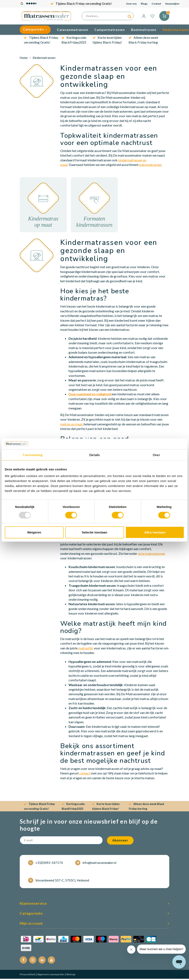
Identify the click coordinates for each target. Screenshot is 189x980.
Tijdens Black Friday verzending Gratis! (81, 3)
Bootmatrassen (144, 31)
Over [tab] (156, 455)
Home (24, 59)
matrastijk (86, 649)
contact (85, 774)
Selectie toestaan (95, 532)
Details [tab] (95, 455)
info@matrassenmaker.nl (96, 864)
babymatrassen (150, 166)
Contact (156, 4)
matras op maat (71, 425)
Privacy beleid (27, 976)
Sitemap (71, 976)
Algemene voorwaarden (50, 976)
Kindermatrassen (44, 59)
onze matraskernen (152, 555)
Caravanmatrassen (72, 31)
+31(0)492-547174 (45, 864)
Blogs (144, 4)
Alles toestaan (155, 532)
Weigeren (34, 532)
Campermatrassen (110, 31)
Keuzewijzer (172, 4)
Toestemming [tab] (33, 455)
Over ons (131, 4)
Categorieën (35, 31)
